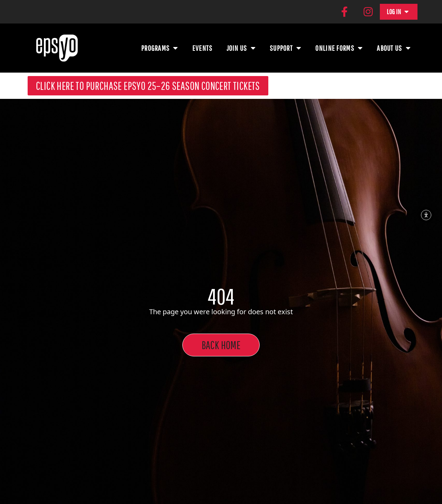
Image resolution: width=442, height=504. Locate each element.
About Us (394, 47)
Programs (160, 47)
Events (203, 47)
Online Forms (339, 47)
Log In (398, 11)
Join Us (241, 47)
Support (286, 47)
